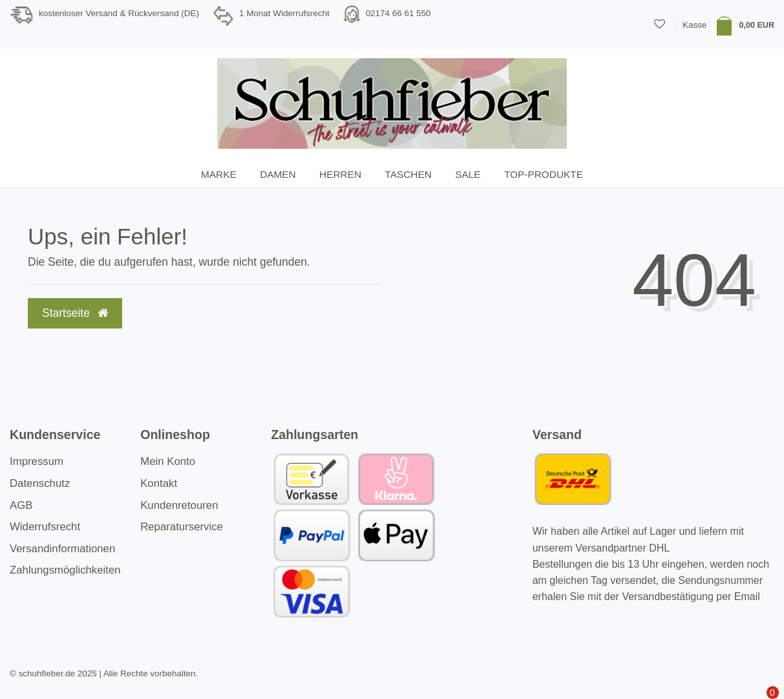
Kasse (694, 25)
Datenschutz (40, 483)
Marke (219, 174)
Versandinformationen (62, 549)
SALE (468, 174)
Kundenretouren (179, 505)
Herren (340, 174)
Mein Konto (168, 461)
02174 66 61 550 (398, 13)
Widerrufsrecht (45, 527)
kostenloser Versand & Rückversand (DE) (119, 13)
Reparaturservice (182, 527)
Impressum (37, 461)
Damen (278, 174)
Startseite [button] (75, 313)
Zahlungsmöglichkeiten (65, 570)
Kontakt (159, 483)
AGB (21, 505)
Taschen (408, 174)
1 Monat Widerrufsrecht (284, 13)
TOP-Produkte (544, 174)
